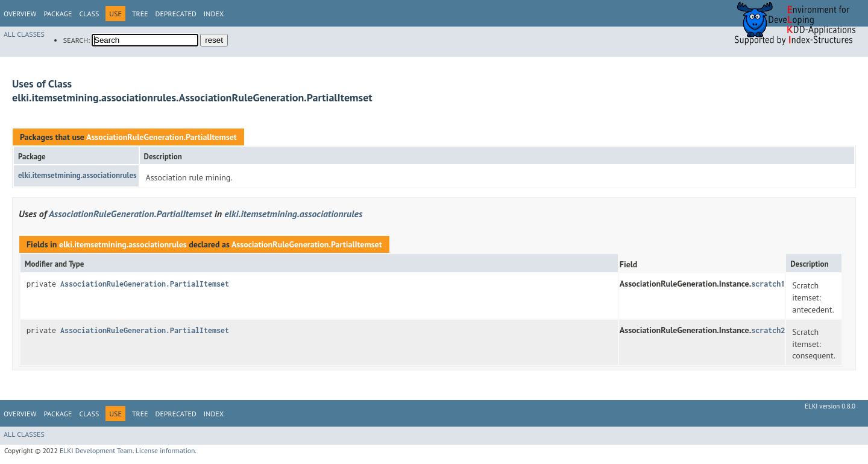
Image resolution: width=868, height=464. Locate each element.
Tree (140, 14)
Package (58, 14)
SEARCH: (77, 40)
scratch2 (768, 330)
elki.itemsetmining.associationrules (77, 175)
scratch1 (768, 284)
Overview (20, 14)
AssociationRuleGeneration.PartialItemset (162, 137)
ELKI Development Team (96, 450)
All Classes (24, 34)
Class (89, 14)
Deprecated (176, 14)
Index (214, 14)
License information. (166, 450)
